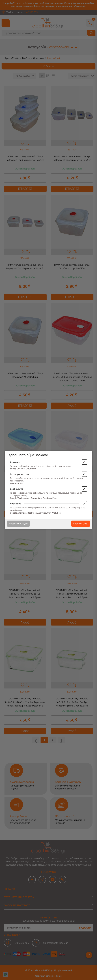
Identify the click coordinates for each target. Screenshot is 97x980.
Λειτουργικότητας (20, 474)
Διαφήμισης (17, 489)
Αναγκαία (15, 462)
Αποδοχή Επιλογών (18, 524)
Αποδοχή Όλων (81, 524)
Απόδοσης (16, 504)
